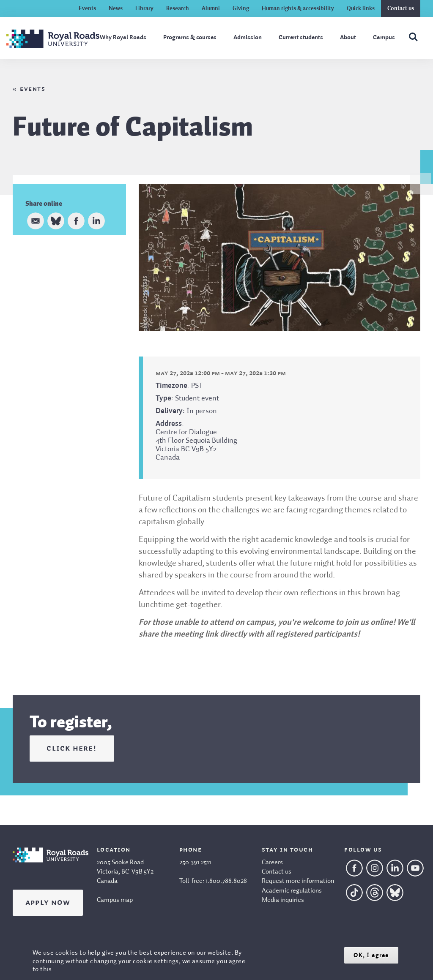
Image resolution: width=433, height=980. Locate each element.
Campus (384, 38)
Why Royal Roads (123, 38)
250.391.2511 (195, 863)
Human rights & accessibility (298, 8)
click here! (72, 749)
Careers (272, 863)
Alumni (211, 8)
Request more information (298, 881)
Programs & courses (190, 38)
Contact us (401, 8)
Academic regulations (292, 891)
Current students (301, 38)
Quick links (361, 8)
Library (144, 8)
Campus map (115, 900)
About (348, 38)
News (116, 8)
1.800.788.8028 (226, 881)
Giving (241, 8)
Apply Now (48, 903)
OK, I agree (371, 955)
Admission (248, 38)
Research (178, 8)
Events (87, 8)
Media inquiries (283, 900)
